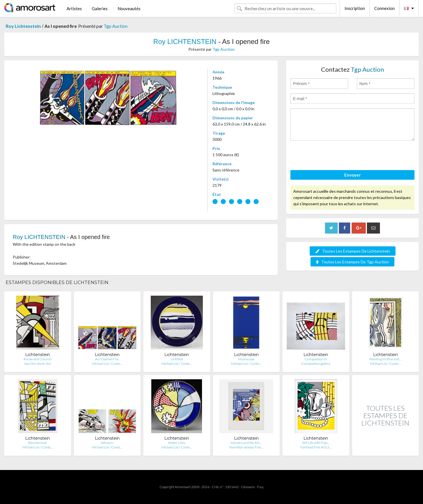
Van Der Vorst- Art (38, 364)
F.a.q (260, 487)
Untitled (177, 359)
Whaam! (107, 443)
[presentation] (333, 156)
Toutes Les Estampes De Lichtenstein (353, 251)
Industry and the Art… (246, 443)
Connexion (384, 8)
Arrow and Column (38, 359)
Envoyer (352, 175)
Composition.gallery (316, 364)
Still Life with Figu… (316, 443)
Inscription (355, 8)
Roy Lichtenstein (23, 26)
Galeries (100, 9)
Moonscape (246, 359)
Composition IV (316, 359)
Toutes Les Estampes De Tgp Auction (352, 262)
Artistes (74, 9)
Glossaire (248, 487)
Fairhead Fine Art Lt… (316, 447)
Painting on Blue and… (385, 359)
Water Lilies (177, 443)
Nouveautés (129, 9)
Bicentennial (38, 443)
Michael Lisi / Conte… (107, 364)
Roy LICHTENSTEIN (185, 42)
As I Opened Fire (107, 359)
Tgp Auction (116, 26)
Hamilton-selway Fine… (246, 447)
